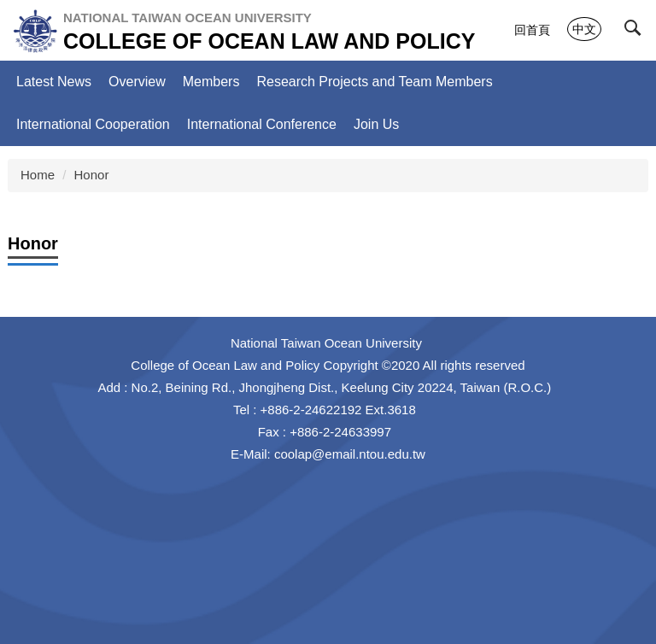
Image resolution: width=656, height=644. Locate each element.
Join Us (376, 124)
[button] (636, 32)
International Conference (262, 124)
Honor (92, 175)
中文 (584, 29)
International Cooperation (93, 124)
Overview (137, 82)
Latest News (54, 82)
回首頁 (532, 30)
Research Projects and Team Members (374, 82)
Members (211, 82)
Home (38, 175)
